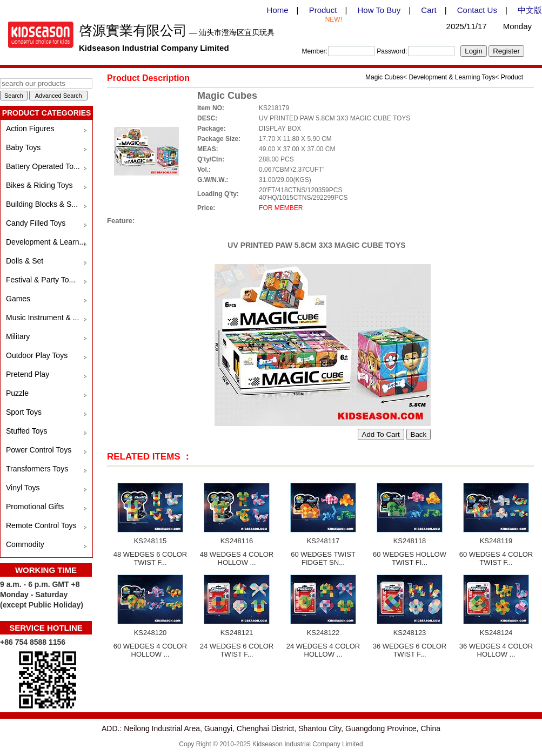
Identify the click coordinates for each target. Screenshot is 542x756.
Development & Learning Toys (452, 77)
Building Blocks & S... (42, 204)
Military (18, 336)
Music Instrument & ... (42, 318)
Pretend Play (28, 374)
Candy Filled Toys (36, 223)
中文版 (530, 10)
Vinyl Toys (23, 488)
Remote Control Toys (41, 525)
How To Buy (379, 10)
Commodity (25, 544)
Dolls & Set (25, 261)
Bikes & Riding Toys (39, 185)
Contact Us (477, 10)
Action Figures (30, 129)
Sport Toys (24, 412)
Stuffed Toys (27, 431)
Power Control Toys (39, 450)
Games (18, 299)
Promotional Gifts (35, 507)
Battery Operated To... (43, 166)
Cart (429, 10)
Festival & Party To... (41, 280)
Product (323, 10)
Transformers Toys (37, 469)
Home (278, 10)
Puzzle (17, 393)
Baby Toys (23, 147)
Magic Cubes (384, 77)
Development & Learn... (46, 242)
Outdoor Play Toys (37, 355)
